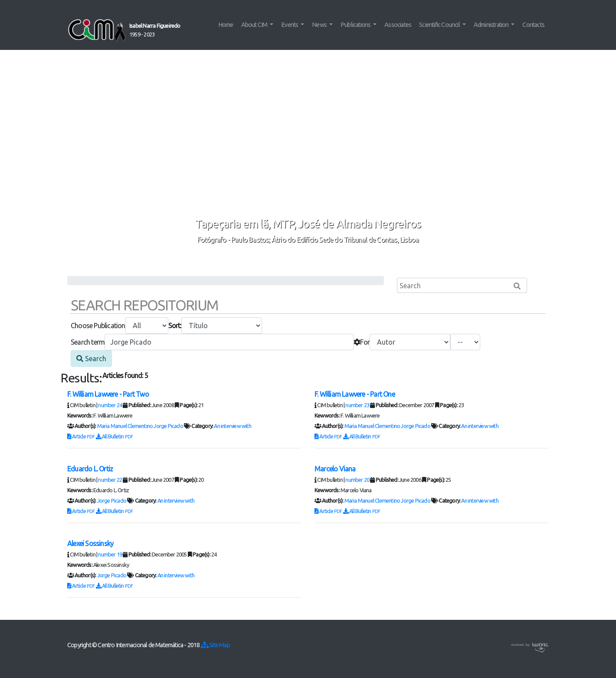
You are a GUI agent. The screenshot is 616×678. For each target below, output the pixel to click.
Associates (398, 25)
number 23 (357, 405)
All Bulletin (115, 436)
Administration (492, 25)
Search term (88, 342)
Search (91, 359)
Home (226, 25)
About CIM (255, 25)
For (362, 342)
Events (290, 25)
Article (82, 436)
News (320, 25)
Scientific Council (440, 25)
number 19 (110, 554)
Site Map (215, 645)
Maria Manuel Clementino (125, 426)
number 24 (110, 405)
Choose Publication (98, 326)
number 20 (357, 480)
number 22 (110, 480)
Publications (356, 25)
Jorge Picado (168, 426)
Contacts (533, 25)
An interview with (232, 426)
